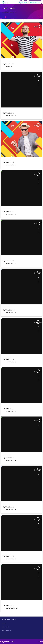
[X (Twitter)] (3, 636)
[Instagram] (4, 636)
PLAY (35, 2)
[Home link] (4, 2)
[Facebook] (5, 636)
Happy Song (7, 61)
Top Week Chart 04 (8, 64)
